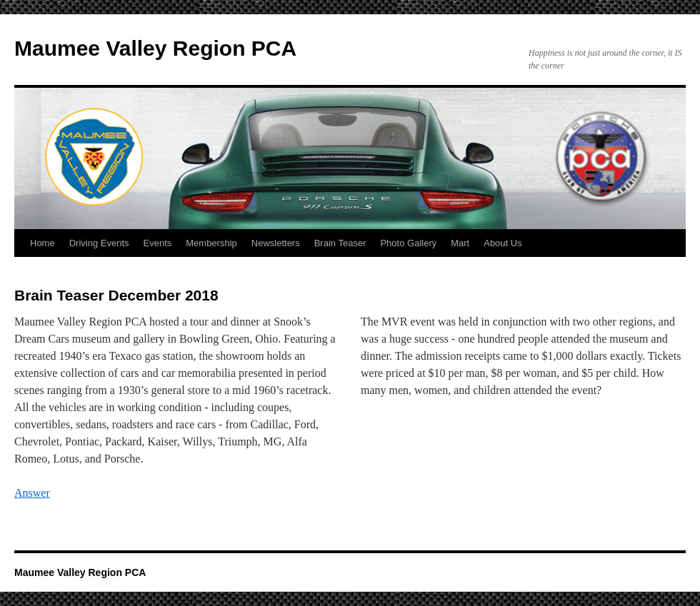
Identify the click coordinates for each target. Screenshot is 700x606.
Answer (32, 493)
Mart (460, 243)
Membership (211, 243)
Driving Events (99, 243)
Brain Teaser (340, 243)
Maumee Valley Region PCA (155, 48)
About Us (502, 243)
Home (42, 243)
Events (158, 243)
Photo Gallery (408, 243)
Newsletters (276, 243)
